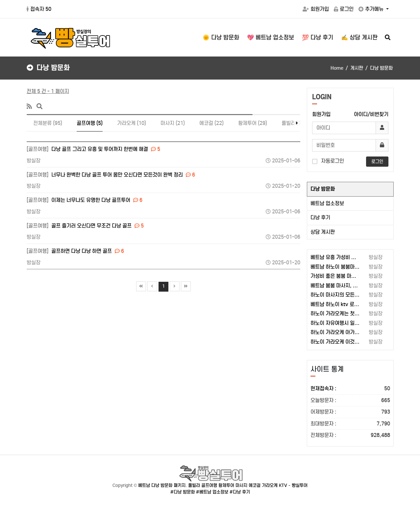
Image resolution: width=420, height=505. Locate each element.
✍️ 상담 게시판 (359, 37)
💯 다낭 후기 (318, 37)
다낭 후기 (320, 217)
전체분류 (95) (48, 123)
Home (337, 68)
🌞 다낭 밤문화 (221, 37)
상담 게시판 (323, 232)
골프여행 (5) (90, 123)
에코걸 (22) (211, 123)
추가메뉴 (372, 9)
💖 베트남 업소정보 (271, 37)
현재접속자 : (350, 389)
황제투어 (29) (253, 123)
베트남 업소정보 (327, 203)
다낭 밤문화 (323, 189)
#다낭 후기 (240, 492)
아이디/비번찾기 (371, 114)
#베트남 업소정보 (212, 492)
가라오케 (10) (132, 123)
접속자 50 (39, 9)
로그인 (344, 9)
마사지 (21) (173, 123)
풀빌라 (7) (292, 123)
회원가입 (316, 9)
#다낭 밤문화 (183, 492)
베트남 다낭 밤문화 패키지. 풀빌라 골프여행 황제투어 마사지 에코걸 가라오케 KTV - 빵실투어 (223, 485)
